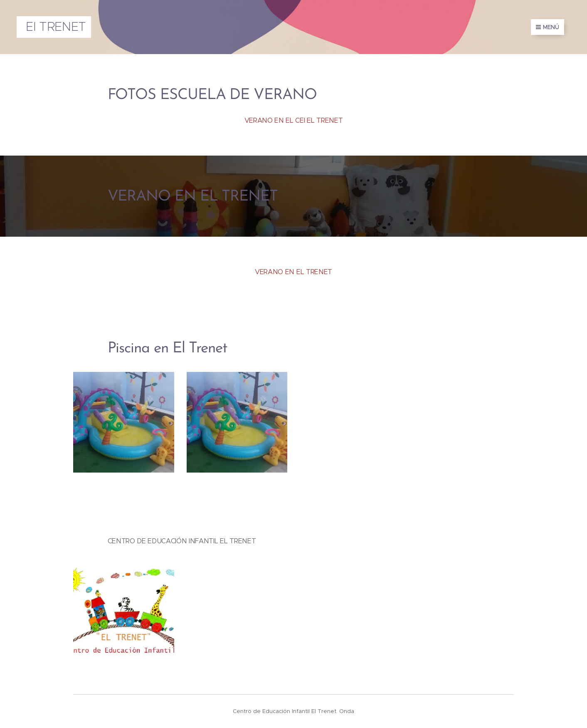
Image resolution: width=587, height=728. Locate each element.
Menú (548, 27)
